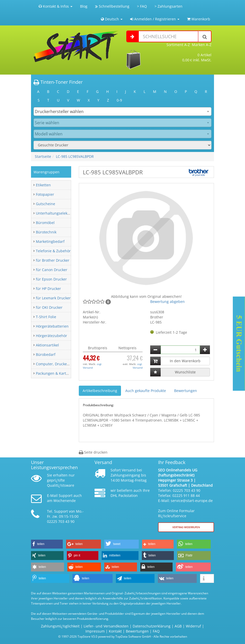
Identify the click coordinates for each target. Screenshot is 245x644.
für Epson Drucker (51, 279)
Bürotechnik (46, 232)
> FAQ (142, 6)
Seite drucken (93, 452)
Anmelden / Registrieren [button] (155, 19)
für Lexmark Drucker (53, 298)
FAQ (156, 631)
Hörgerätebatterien (52, 326)
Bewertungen (186, 391)
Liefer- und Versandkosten (106, 626)
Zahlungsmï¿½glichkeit (60, 626)
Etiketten (43, 185)
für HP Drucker (48, 289)
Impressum (95, 631)
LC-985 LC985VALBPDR (75, 156)
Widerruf (193, 626)
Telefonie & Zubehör (53, 251)
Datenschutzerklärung (152, 626)
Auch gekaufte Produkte (146, 391)
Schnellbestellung (112, 6)
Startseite (43, 156)
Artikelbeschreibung (100, 391)
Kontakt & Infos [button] (56, 6)
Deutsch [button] (112, 19)
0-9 (119, 100)
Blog (84, 6)
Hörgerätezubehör (51, 336)
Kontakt (115, 631)
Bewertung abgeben (167, 302)
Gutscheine (45, 204)
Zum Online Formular (176, 511)
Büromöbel (45, 223)
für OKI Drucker (49, 307)
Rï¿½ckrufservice (172, 516)
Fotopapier (45, 194)
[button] (47, 544)
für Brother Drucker (53, 260)
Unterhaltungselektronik (57, 213)
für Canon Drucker (52, 270)
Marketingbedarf (50, 241)
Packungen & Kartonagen (57, 373)
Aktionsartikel (47, 345)
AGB (178, 626)
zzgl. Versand (93, 366)
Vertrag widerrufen (186, 527)
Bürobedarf (46, 354)
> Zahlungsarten (169, 6)
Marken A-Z (202, 45)
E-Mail (52, 495)
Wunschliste (185, 372)
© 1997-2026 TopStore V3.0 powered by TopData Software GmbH (105, 636)
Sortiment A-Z (178, 45)
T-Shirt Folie (46, 317)
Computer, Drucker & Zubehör (62, 364)
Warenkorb (199, 19)
